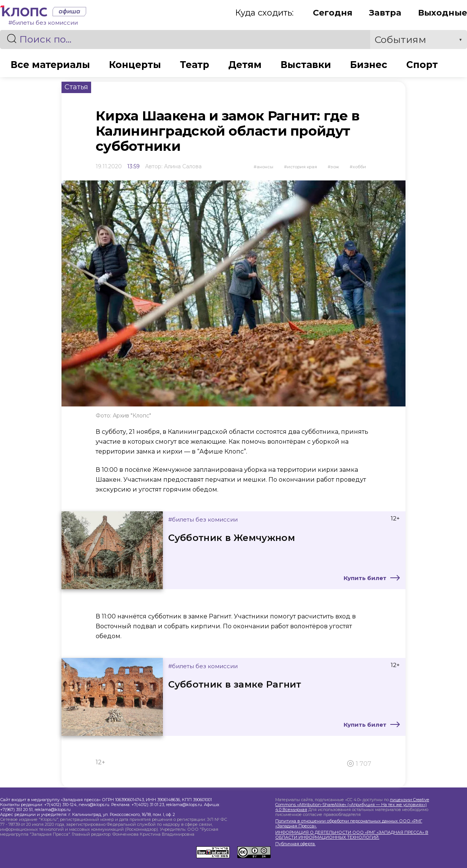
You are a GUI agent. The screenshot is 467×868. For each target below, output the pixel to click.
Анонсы (265, 167)
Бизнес (370, 65)
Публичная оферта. (295, 844)
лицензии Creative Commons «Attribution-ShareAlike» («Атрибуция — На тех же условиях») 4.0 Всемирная (352, 805)
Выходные (443, 13)
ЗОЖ (335, 167)
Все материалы (49, 65)
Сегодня (333, 13)
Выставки (307, 65)
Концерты (134, 65)
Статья (76, 87)
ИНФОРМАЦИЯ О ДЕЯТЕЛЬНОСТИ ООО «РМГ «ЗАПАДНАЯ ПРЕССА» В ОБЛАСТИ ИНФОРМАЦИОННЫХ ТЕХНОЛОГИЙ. (352, 835)
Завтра (385, 13)
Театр (195, 65)
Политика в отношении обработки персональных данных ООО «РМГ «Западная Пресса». (349, 824)
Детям (245, 65)
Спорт (424, 65)
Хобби (359, 167)
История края (302, 167)
